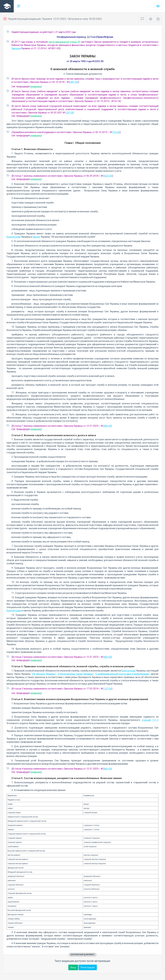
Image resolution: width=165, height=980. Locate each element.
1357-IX (69, 113)
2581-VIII (74, 82)
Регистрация (88, 967)
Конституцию (14, 611)
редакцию (36, 86)
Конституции (14, 237)
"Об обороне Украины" (44, 674)
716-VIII (116, 132)
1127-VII (107, 689)
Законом (16, 48)
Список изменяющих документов (82, 74)
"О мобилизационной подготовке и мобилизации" (122, 674)
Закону (36, 237)
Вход (73, 967)
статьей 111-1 (150, 720)
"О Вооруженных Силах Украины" (75, 674)
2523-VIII (108, 176)
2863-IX (107, 426)
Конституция (129, 671)
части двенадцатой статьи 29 (64, 42)
